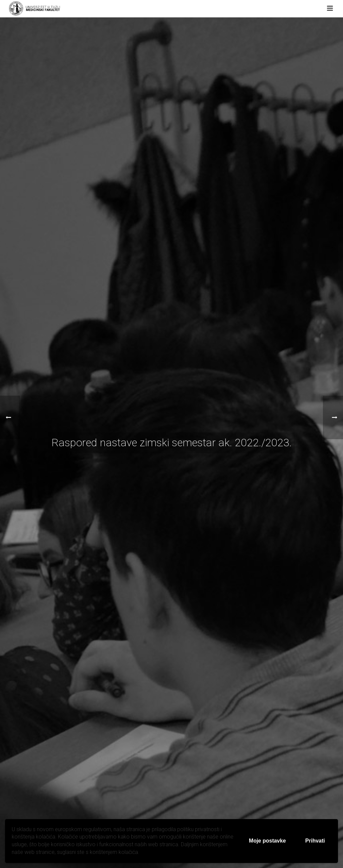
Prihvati (315, 841)
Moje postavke (267, 841)
